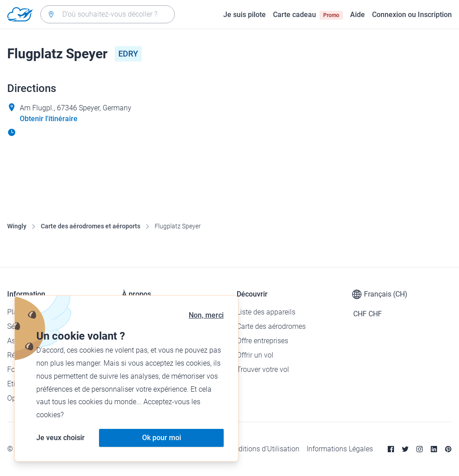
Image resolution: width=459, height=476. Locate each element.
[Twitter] (405, 449)
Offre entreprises (262, 341)
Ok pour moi (162, 438)
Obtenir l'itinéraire (49, 119)
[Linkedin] (434, 449)
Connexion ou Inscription (412, 15)
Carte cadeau (308, 15)
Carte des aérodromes (271, 326)
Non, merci (206, 315)
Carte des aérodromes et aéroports (91, 226)
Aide (357, 15)
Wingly (17, 226)
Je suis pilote (245, 15)
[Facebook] (391, 449)
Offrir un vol (255, 355)
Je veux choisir (61, 438)
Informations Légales (340, 449)
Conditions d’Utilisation (263, 449)
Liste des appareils (266, 312)
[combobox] (108, 14)
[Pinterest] (448, 449)
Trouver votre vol (263, 369)
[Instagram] (420, 449)
